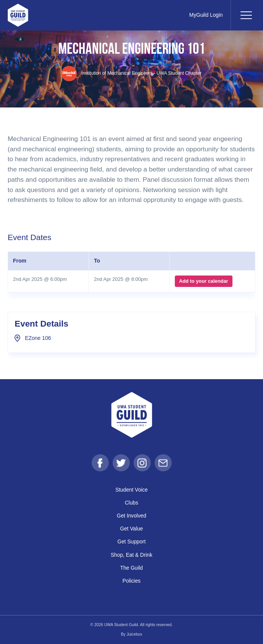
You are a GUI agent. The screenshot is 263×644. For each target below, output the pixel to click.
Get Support (131, 542)
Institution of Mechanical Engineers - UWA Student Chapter (132, 73)
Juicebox (135, 634)
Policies (132, 581)
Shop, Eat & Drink (132, 555)
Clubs (131, 503)
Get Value (131, 529)
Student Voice (131, 490)
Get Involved (131, 516)
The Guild (132, 568)
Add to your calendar (203, 281)
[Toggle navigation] (246, 15)
